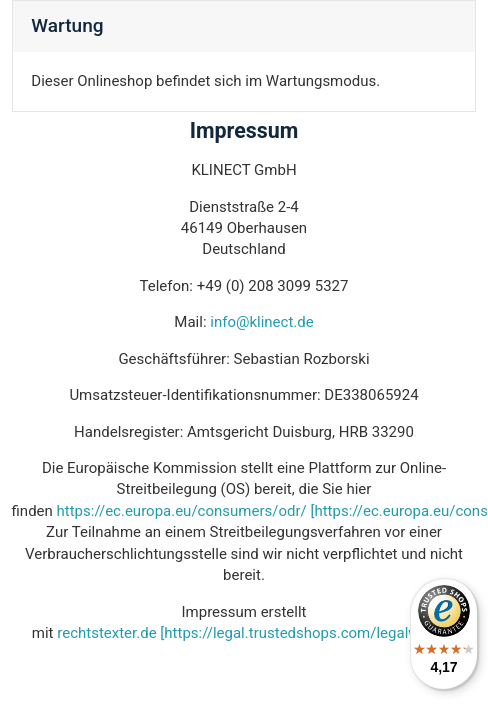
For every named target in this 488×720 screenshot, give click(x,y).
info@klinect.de (261, 322)
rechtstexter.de (106, 633)
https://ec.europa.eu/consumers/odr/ (182, 511)
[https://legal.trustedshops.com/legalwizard (306, 633)
